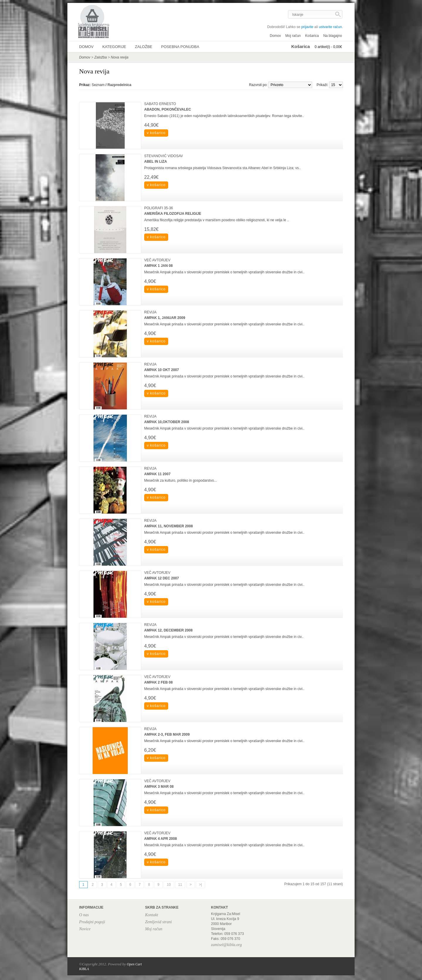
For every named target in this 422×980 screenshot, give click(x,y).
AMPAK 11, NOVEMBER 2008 (169, 526)
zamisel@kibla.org (226, 945)
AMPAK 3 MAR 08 (159, 787)
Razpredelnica (119, 85)
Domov (275, 36)
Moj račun (293, 36)
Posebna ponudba (180, 47)
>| (200, 885)
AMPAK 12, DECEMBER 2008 (168, 630)
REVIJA (150, 312)
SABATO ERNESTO (160, 104)
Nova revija (120, 57)
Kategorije (114, 47)
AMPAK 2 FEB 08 (158, 682)
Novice (85, 929)
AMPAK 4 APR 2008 (160, 839)
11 (180, 885)
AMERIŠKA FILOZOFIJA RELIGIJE (173, 214)
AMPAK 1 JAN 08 (158, 266)
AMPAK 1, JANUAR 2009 (165, 318)
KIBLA (84, 969)
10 (169, 885)
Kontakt (152, 915)
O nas (84, 915)
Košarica (312, 36)
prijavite (307, 27)
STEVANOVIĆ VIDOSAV (164, 156)
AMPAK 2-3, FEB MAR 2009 (167, 734)
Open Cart (134, 964)
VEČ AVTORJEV (157, 260)
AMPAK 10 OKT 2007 (161, 370)
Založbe (144, 47)
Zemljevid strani (158, 922)
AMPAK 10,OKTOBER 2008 (167, 422)
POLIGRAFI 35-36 (159, 208)
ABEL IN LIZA (156, 162)
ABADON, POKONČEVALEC (168, 109)
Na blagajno (333, 36)
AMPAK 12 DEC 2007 (162, 578)
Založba (101, 57)
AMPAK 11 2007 (157, 474)
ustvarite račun (330, 27)
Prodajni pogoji (92, 922)
